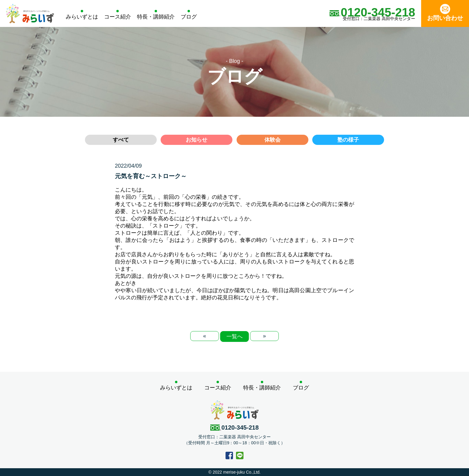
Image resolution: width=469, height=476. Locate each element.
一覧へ (234, 336)
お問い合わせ (445, 13)
